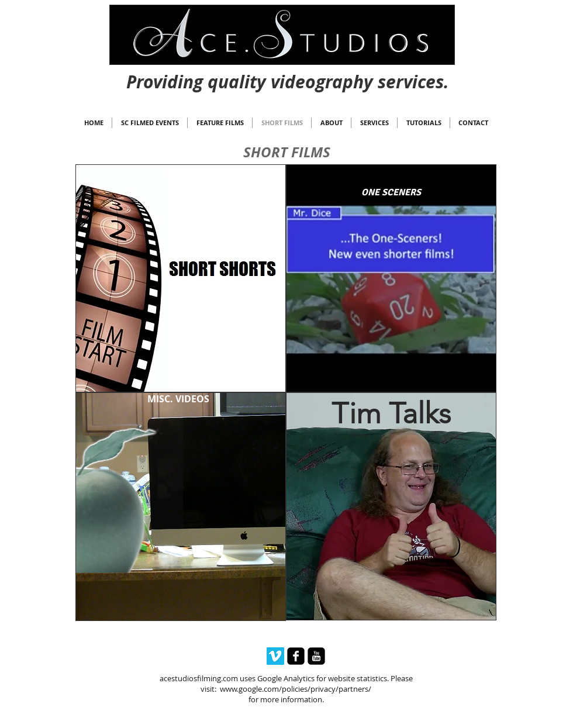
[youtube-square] (316, 656)
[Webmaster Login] (287, 71)
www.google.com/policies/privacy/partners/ (296, 689)
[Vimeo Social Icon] (275, 656)
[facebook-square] (296, 656)
